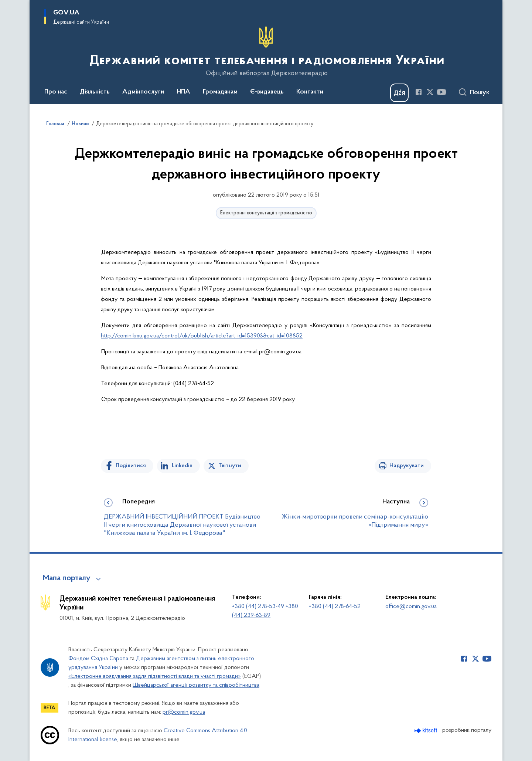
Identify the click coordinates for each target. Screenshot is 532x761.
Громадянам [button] (220, 92)
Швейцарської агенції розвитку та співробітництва (196, 685)
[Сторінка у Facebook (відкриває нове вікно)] (419, 92)
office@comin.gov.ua (411, 607)
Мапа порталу (67, 578)
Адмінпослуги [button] (143, 92)
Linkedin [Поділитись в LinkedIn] (182, 466)
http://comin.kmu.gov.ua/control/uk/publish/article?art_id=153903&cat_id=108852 (202, 336)
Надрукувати (407, 466)
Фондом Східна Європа (98, 659)
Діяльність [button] (95, 92)
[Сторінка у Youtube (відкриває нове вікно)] (441, 92)
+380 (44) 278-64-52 (335, 607)
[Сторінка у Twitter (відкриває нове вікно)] (430, 92)
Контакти (310, 92)
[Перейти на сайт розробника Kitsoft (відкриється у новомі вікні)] (427, 731)
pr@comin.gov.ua (184, 712)
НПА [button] (183, 92)
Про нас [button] (56, 92)
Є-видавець (267, 92)
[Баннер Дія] (399, 93)
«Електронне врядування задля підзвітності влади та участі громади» (155, 676)
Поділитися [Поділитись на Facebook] (131, 466)
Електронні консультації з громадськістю (266, 213)
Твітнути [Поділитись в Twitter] (230, 466)
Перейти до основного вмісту (5, 5)
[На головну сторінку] (266, 51)
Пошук (480, 93)
